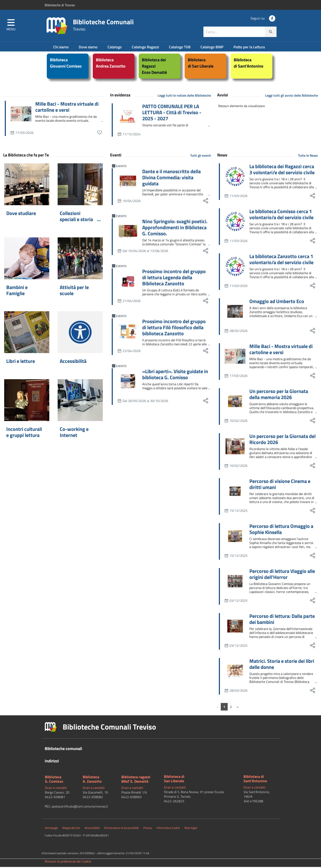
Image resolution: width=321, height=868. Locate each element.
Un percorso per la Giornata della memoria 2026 (279, 395)
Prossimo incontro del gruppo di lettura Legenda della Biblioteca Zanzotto (174, 278)
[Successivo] (238, 708)
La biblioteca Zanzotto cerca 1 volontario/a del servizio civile (281, 260)
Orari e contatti (56, 789)
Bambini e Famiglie (17, 291)
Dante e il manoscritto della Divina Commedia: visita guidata (171, 178)
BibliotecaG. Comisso (54, 780)
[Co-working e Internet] (80, 401)
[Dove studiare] (27, 185)
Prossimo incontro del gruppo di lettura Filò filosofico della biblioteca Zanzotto (174, 328)
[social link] (272, 19)
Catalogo (115, 48)
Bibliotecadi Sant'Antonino (249, 64)
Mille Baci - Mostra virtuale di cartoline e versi (67, 108)
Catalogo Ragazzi (146, 48)
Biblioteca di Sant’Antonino (255, 780)
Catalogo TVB (180, 48)
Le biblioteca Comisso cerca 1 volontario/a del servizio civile (281, 215)
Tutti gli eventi (201, 156)
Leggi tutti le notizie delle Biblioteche (184, 96)
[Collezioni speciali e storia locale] (80, 185)
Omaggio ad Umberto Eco (277, 302)
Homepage (51, 829)
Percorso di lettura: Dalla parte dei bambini (282, 620)
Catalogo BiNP (212, 48)
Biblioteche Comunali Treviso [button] (109, 728)
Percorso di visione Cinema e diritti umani (280, 485)
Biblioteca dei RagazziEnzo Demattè (154, 67)
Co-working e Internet (74, 433)
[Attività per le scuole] (80, 259)
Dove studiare (21, 214)
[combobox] (240, 33)
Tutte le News (308, 156)
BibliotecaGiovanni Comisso (66, 64)
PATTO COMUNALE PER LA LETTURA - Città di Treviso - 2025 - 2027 (172, 113)
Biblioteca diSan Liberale (174, 780)
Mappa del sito (71, 829)
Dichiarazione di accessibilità (121, 829)
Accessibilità (73, 362)
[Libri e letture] (27, 333)
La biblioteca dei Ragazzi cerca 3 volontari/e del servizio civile (282, 170)
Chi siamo (61, 48)
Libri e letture (21, 362)
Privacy (148, 829)
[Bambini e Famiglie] (27, 259)
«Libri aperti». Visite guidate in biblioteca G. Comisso (175, 375)
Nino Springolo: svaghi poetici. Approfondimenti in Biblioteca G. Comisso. (175, 228)
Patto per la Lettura (249, 48)
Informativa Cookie (168, 829)
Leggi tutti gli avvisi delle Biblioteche (291, 96)
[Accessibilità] (80, 333)
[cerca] (271, 33)
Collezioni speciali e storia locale (76, 220)
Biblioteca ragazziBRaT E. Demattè (136, 780)
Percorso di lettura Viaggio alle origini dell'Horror (282, 575)
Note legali (191, 829)
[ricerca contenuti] (234, 33)
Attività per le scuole (74, 291)
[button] (11, 26)
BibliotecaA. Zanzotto (92, 780)
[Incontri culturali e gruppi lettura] (27, 401)
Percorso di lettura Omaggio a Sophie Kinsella (281, 530)
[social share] (206, 202)
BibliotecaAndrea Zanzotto (111, 64)
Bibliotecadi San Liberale (201, 64)
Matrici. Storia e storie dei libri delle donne (282, 665)
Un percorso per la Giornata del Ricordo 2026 (282, 440)
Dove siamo (89, 48)
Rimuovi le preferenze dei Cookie (68, 862)
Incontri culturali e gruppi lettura (24, 433)
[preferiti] (100, 134)
